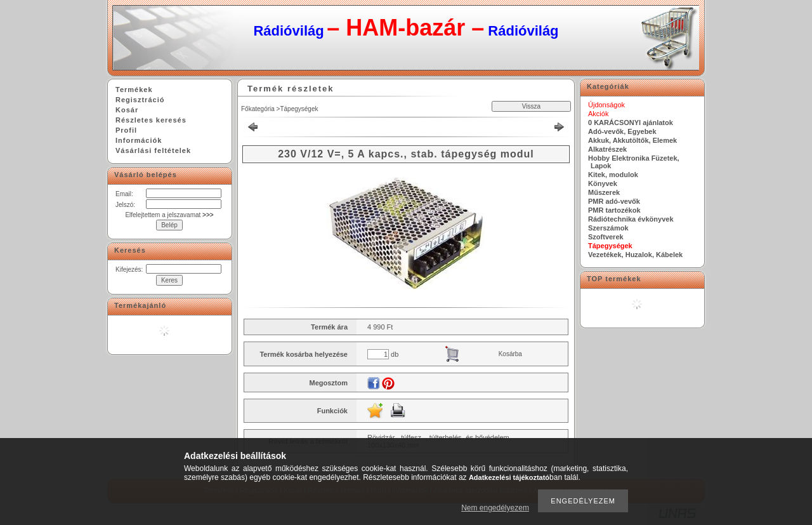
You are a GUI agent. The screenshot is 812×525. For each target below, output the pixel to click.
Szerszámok (608, 228)
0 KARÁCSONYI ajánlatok (631, 123)
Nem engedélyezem (495, 508)
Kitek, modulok (613, 175)
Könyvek (603, 183)
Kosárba (510, 354)
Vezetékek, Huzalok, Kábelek (635, 255)
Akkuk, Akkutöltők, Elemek (632, 140)
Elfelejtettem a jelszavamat (169, 215)
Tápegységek (299, 109)
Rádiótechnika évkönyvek (631, 219)
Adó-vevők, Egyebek (622, 131)
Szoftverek (606, 237)
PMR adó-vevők (614, 201)
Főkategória (258, 109)
